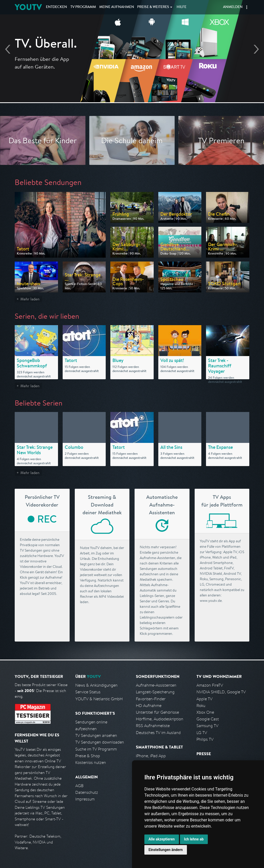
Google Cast (208, 719)
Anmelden (233, 7)
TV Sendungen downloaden (100, 742)
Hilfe (181, 7)
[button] (247, 7)
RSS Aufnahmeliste (153, 726)
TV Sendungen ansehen (96, 735)
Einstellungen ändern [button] (166, 850)
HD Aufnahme (149, 706)
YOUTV (28, 7)
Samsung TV (207, 726)
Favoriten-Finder (151, 699)
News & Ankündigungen (96, 685)
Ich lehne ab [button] (194, 839)
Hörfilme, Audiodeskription (160, 719)
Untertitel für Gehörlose (157, 712)
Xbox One (205, 712)
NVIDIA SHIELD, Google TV (221, 692)
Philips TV (205, 739)
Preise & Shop (88, 756)
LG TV (202, 733)
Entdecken (56, 7)
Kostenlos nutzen (91, 762)
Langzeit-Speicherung (155, 692)
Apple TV (204, 699)
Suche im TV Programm (96, 749)
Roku (201, 706)
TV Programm (83, 7)
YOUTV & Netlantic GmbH (99, 699)
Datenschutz (87, 792)
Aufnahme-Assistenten (156, 685)
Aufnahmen (117, 7)
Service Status (88, 692)
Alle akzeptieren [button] (162, 839)
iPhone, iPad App (151, 756)
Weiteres (153, 7)
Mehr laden (30, 299)
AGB (79, 786)
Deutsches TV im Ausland (158, 733)
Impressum (85, 799)
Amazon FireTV (210, 685)
